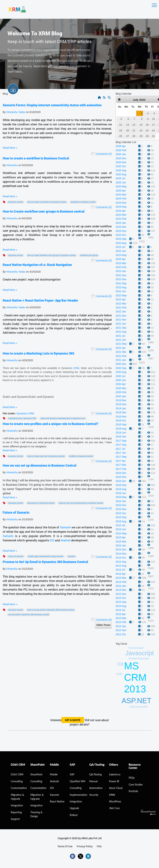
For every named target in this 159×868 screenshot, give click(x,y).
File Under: (9, 413)
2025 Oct (121, 166)
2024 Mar (121, 215)
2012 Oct (121, 634)
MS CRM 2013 (135, 677)
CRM (76, 368)
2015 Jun (121, 529)
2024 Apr (121, 211)
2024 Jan (121, 223)
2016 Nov (121, 477)
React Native (57, 801)
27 (127, 136)
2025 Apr (121, 191)
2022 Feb (121, 308)
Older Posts (103, 625)
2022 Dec (121, 275)
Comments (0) (104, 154)
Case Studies (136, 784)
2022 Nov (121, 279)
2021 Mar (121, 352)
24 (153, 130)
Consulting (36, 781)
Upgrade (74, 808)
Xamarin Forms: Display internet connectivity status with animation (52, 105)
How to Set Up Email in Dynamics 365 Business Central (51, 610)
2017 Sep (121, 441)
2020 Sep (121, 368)
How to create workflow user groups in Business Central (51, 255)
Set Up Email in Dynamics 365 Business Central (29, 615)
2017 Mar (121, 465)
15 (141, 125)
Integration (17, 805)
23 (147, 130)
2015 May (121, 533)
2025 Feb (121, 199)
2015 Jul (120, 525)
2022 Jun (121, 291)
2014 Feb (121, 582)
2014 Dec (121, 549)
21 (134, 130)
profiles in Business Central (81, 456)
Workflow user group (89, 255)
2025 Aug (121, 174)
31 (153, 136)
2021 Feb (121, 356)
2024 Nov (121, 203)
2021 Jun (121, 340)
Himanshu (12, 165)
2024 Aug (121, 207)
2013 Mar (121, 618)
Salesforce (115, 774)
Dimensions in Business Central (41, 503)
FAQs (132, 778)
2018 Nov (121, 417)
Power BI (114, 781)
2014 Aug (121, 566)
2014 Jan (121, 586)
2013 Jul (120, 610)
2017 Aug (121, 445)
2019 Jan (121, 408)
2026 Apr (121, 146)
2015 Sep (121, 517)
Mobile (54, 774)
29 (141, 136)
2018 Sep (121, 424)
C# (121, 664)
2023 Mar (121, 263)
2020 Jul (120, 376)
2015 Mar (121, 542)
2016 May (121, 497)
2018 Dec (121, 412)
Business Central (16, 202)
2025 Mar (121, 195)
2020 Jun (121, 380)
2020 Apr (121, 384)
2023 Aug (121, 243)
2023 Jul (120, 247)
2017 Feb (121, 469)
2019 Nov (121, 404)
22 (141, 130)
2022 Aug (121, 287)
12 (120, 125)
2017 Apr (121, 461)
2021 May (121, 344)
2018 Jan (121, 437)
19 (120, 130)
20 (127, 130)
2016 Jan (121, 501)
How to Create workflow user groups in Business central (44, 211)
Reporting (16, 812)
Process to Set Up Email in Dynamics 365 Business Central (45, 562)
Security (94, 795)
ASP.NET (137, 701)
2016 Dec (121, 473)
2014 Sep (121, 562)
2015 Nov (121, 509)
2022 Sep (121, 283)
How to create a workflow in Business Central (36, 158)
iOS (52, 540)
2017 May (121, 457)
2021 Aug (121, 332)
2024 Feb (121, 219)
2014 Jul (120, 570)
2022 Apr (121, 299)
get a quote (73, 720)
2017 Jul (120, 449)
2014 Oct (121, 558)
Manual (93, 781)
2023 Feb (121, 267)
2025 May (121, 186)
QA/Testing (95, 774)
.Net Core (114, 808)
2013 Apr (121, 614)
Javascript (140, 653)
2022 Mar (121, 304)
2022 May (121, 295)
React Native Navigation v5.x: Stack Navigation (37, 265)
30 (147, 136)
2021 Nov (121, 320)
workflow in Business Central (83, 202)
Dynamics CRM (25, 413)
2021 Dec (121, 316)
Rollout (74, 815)
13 (127, 125)
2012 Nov (121, 630)
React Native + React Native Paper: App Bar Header (40, 300)
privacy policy (85, 846)
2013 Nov (121, 594)
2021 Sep (121, 328)
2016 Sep (121, 485)
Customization (19, 788)
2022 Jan (121, 311)
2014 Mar (121, 578)
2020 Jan (121, 396)
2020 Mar (121, 388)
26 (120, 136)
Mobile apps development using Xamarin (46, 556)
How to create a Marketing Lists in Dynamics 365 (38, 353)
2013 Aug (121, 606)
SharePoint (36, 774)
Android (66, 540)
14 (134, 125)
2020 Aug (121, 372)
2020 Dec (121, 364)
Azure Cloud (116, 788)
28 (134, 136)
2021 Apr (121, 348)
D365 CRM (17, 774)
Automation (96, 788)
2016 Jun (121, 493)
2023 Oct (121, 235)
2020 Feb (121, 392)
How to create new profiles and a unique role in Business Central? (50, 424)
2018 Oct (121, 420)
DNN (112, 795)
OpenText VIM (77, 781)
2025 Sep (121, 170)
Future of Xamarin (16, 512)
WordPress (115, 801)
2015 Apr (121, 537)
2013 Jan (121, 626)
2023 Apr (121, 259)
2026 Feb (121, 150)
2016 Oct (121, 481)
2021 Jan (121, 360)
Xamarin (65, 527)
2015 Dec (121, 505)
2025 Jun (121, 182)
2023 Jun (121, 251)
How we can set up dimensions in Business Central (40, 465)
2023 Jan (121, 271)
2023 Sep (121, 239)
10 (153, 119)
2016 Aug (121, 489)
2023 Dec (121, 227)
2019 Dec (121, 400)
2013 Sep (121, 602)
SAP (72, 774)
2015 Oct (121, 513)
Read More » (10, 148)
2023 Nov (121, 231)
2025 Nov (121, 162)
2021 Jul (120, 336)
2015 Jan (121, 546)
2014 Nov (121, 554)
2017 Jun (121, 453)
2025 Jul (120, 178)
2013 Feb (121, 622)
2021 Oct (121, 324)
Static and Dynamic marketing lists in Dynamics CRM (63, 418)
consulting (17, 781)
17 (153, 125)
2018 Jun (121, 433)
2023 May (121, 255)
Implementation (79, 795)
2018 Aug (121, 429)
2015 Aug (121, 521)
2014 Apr (121, 574)
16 (147, 125)
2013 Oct (121, 598)
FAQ (99, 846)
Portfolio (133, 791)
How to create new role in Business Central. (46, 456)
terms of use (65, 846)
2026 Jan (121, 154)
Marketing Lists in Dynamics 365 (22, 418)
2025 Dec (121, 158)
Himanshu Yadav (16, 112)
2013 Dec (121, 590)
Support (15, 819)
